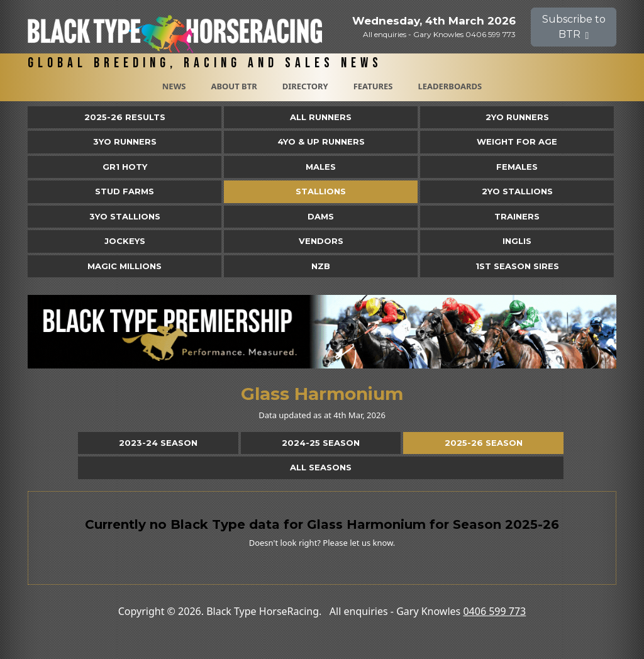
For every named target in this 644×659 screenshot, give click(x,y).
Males (321, 167)
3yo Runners (125, 141)
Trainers (517, 216)
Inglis (517, 241)
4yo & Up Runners (321, 141)
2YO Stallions (517, 191)
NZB (321, 266)
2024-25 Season (321, 443)
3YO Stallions (125, 216)
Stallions (321, 191)
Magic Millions (125, 266)
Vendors (321, 241)
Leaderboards (450, 86)
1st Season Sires (517, 266)
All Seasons (321, 467)
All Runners (321, 117)
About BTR (234, 86)
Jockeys (125, 241)
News (174, 86)
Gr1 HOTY (125, 167)
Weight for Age (517, 141)
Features (373, 86)
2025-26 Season (484, 443)
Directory (305, 86)
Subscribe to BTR (574, 27)
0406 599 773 (494, 611)
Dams (321, 216)
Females (517, 167)
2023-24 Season (158, 443)
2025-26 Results (125, 117)
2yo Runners (517, 117)
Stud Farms (125, 191)
